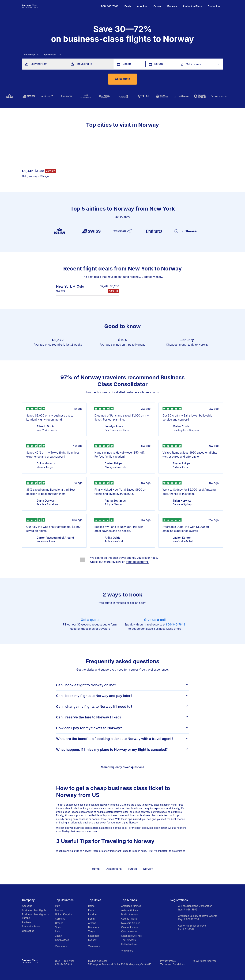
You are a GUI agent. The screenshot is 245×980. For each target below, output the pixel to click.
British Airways (130, 914)
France (59, 910)
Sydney (92, 940)
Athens (92, 923)
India (58, 931)
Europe (132, 869)
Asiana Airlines (129, 910)
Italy (57, 906)
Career (157, 6)
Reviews (172, 6)
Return (159, 64)
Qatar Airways (129, 931)
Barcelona (94, 927)
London (92, 914)
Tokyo (92, 931)
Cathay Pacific (129, 919)
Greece (59, 923)
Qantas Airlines (130, 927)
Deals (128, 6)
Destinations (114, 869)
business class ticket (85, 805)
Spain (58, 927)
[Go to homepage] (30, 6)
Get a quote (122, 79)
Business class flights (34, 910)
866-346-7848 (176, 625)
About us (142, 6)
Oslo (24, 176)
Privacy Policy (168, 961)
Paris (91, 910)
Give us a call (155, 620)
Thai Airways (128, 940)
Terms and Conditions (173, 964)
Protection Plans (192, 6)
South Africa (62, 940)
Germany (60, 919)
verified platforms (137, 562)
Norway (33, 176)
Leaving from (39, 64)
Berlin (91, 919)
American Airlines (131, 906)
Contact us (214, 6)
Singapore (94, 936)
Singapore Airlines (131, 936)
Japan (59, 936)
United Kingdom (64, 914)
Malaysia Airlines (131, 923)
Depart (127, 64)
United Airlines (129, 944)
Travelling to (84, 64)
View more (61, 946)
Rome (91, 906)
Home (96, 869)
